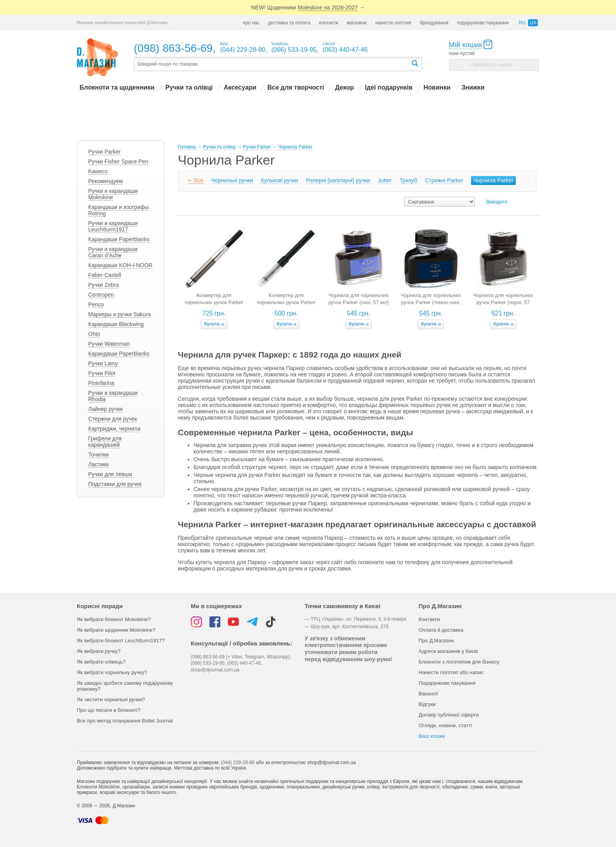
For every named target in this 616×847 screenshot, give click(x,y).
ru (522, 23)
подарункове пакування (483, 23)
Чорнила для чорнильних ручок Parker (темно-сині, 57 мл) (431, 302)
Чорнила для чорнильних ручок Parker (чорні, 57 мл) (503, 302)
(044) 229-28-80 (238, 763)
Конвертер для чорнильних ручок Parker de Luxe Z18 (214, 302)
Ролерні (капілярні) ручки (338, 180)
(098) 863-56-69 (173, 48)
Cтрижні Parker (444, 180)
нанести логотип (393, 23)
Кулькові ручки (280, 180)
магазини (357, 23)
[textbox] (272, 64)
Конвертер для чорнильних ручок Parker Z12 (286, 302)
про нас (251, 23)
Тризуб (408, 180)
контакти (328, 23)
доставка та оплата (289, 23)
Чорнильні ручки (232, 180)
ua (533, 23)
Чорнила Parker (493, 180)
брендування (434, 23)
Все (199, 180)
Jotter (385, 180)
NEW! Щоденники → (308, 8)
